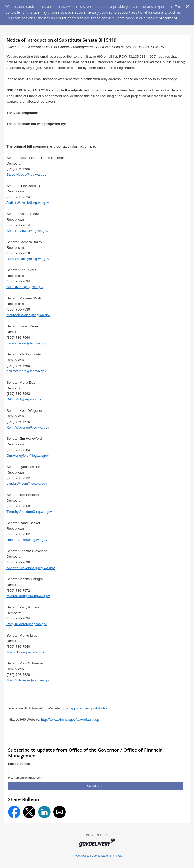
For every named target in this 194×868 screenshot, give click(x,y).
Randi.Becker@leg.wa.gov (27, 540)
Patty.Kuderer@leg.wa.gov (27, 624)
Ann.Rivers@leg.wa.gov (25, 287)
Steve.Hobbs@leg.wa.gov (26, 175)
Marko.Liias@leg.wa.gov (25, 652)
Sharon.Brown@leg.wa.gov (27, 231)
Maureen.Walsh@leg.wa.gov (28, 315)
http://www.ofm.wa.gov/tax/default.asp (70, 720)
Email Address (19, 764)
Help (119, 856)
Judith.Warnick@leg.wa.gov (28, 203)
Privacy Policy (81, 856)
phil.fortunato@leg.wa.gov (26, 371)
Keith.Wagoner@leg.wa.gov (28, 427)
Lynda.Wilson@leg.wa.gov (27, 483)
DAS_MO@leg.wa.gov (24, 399)
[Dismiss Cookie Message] (188, 5)
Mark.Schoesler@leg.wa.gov (28, 680)
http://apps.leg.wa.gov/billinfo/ (84, 708)
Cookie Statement (162, 18)
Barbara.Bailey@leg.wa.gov (28, 259)
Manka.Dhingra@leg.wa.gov (28, 596)
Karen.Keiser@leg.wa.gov (26, 343)
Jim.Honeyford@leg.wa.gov (28, 456)
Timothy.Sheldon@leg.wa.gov (29, 512)
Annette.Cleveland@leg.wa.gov (31, 568)
